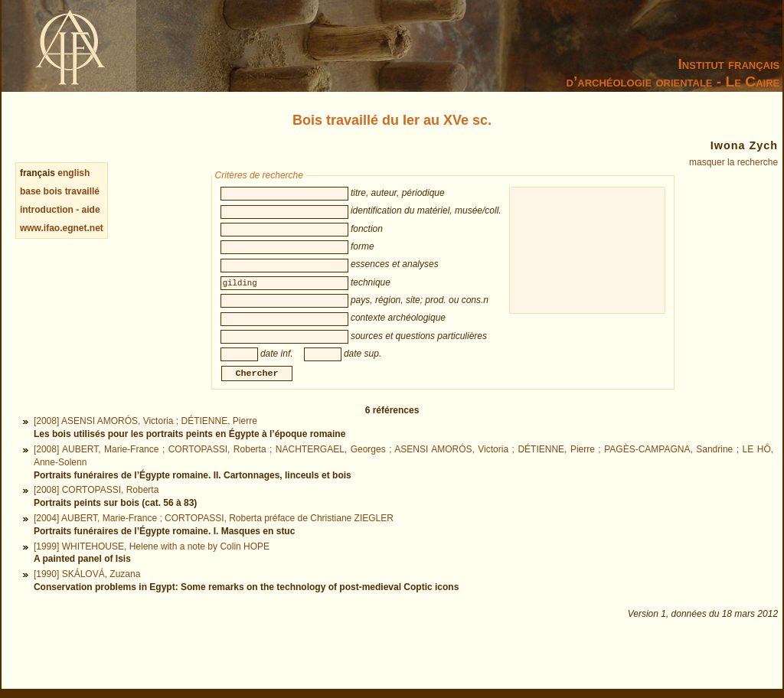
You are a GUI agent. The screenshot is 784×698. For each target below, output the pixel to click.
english (73, 173)
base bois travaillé (60, 191)
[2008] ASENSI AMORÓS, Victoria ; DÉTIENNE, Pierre (145, 438)
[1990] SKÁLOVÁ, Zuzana (87, 591)
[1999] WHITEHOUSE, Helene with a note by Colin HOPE (152, 563)
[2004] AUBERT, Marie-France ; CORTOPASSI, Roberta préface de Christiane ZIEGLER (214, 535)
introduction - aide (60, 210)
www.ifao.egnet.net (62, 228)
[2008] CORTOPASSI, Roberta (96, 507)
